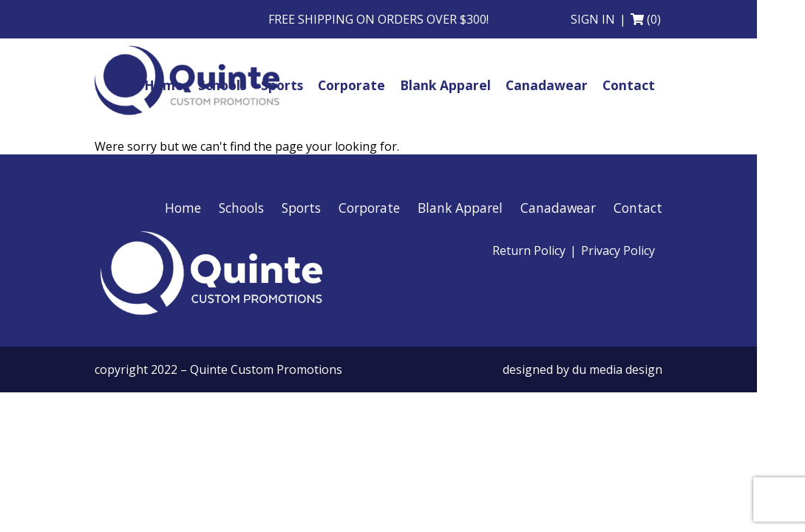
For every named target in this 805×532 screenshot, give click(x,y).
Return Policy (529, 250)
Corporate (369, 208)
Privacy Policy (618, 250)
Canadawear (558, 208)
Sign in (593, 19)
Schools (241, 208)
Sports (301, 208)
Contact (638, 208)
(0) (654, 19)
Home (183, 208)
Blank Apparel (460, 208)
